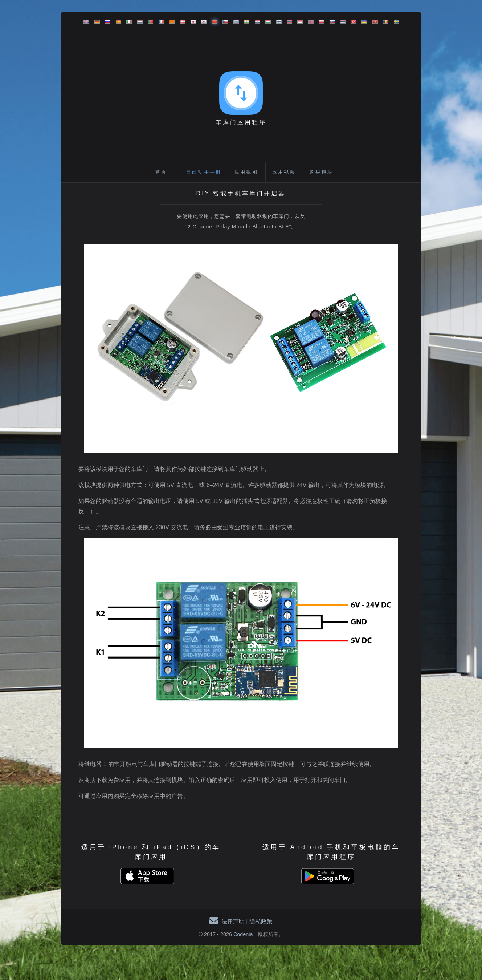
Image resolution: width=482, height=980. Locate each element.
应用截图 (246, 172)
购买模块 (321, 172)
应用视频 (284, 172)
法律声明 (233, 921)
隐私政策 (261, 921)
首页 (161, 172)
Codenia (243, 934)
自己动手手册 (204, 172)
